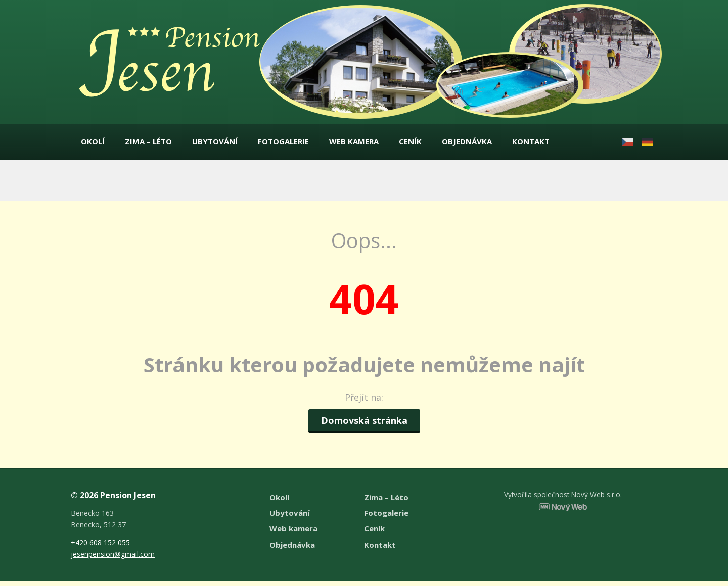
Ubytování (215, 144)
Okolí (93, 144)
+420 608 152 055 (100, 547)
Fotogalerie (283, 144)
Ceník (410, 144)
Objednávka (467, 144)
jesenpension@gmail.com (113, 559)
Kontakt (531, 144)
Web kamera (354, 144)
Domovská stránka (364, 425)
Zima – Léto (148, 144)
